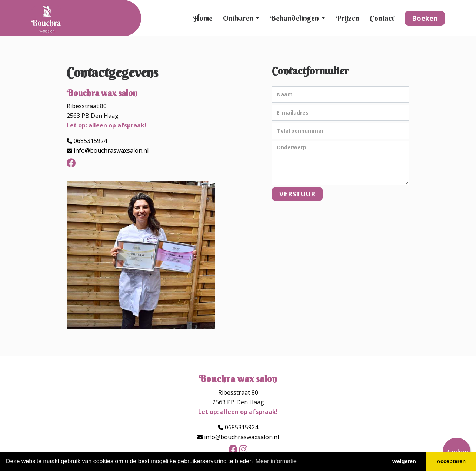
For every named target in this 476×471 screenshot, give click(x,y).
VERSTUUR (297, 194)
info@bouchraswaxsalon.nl (111, 150)
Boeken (425, 18)
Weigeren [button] (404, 461)
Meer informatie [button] (276, 461)
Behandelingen (294, 18)
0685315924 (90, 141)
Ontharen (238, 18)
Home (203, 18)
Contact (382, 18)
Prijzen (348, 18)
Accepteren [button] (451, 461)
